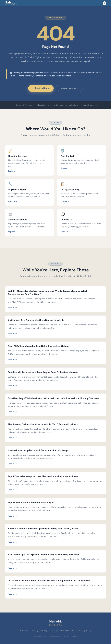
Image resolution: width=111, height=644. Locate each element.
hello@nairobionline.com (63, 630)
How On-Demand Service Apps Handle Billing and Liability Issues (43, 529)
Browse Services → (69, 88)
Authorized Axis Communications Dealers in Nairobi (36, 320)
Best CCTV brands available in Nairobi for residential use (39, 346)
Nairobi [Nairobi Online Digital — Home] (11, 3)
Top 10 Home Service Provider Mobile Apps (31, 503)
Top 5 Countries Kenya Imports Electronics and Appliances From (43, 476)
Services (24, 630)
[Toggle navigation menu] (96, 3)
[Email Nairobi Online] (104, 3)
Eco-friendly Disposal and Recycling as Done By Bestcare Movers (43, 372)
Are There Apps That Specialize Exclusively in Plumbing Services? (43, 555)
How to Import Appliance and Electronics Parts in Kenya (38, 450)
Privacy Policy (85, 630)
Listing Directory (40, 630)
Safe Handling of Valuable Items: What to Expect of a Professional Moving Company (53, 398)
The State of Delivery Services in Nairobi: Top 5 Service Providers (43, 424)
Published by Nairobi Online (66, 636)
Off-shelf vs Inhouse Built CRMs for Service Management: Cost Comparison (49, 581)
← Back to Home (41, 88)
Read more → (14, 308)
